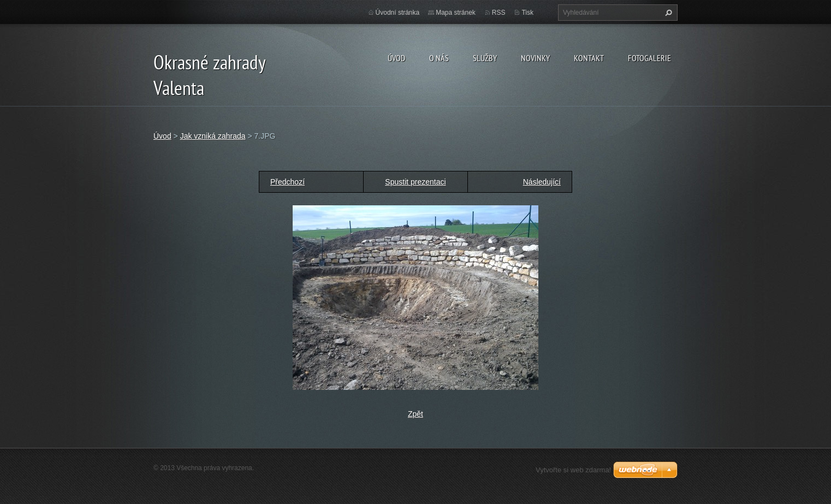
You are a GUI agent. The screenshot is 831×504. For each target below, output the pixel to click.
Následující (542, 182)
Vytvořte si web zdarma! (573, 470)
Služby (485, 58)
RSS (499, 13)
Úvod (396, 58)
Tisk (527, 13)
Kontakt (589, 58)
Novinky (535, 58)
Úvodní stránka (398, 13)
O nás (439, 58)
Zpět (415, 414)
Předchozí (287, 182)
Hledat (667, 13)
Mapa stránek (456, 13)
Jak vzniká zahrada (213, 136)
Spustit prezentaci (415, 182)
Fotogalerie (649, 58)
